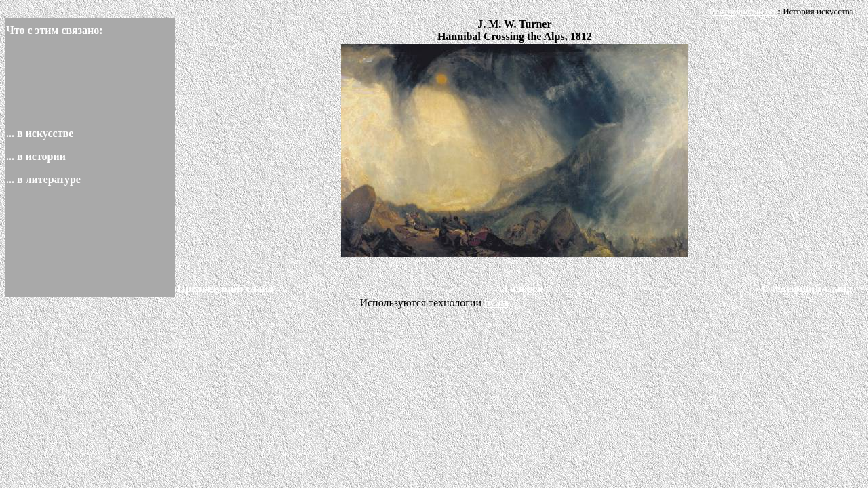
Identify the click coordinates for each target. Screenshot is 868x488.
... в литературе (43, 179)
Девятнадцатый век (742, 11)
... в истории (36, 156)
